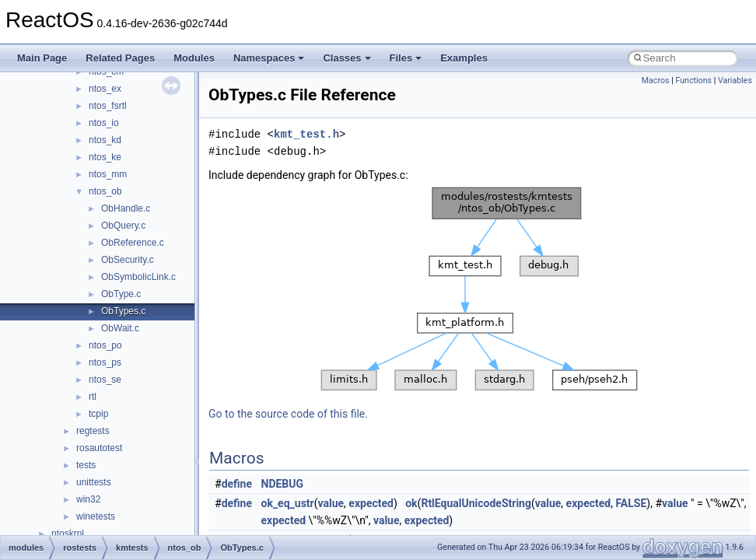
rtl (93, 397)
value (331, 503)
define (237, 484)
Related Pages (120, 58)
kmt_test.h (306, 134)
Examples (464, 58)
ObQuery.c (123, 226)
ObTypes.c (123, 311)
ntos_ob (105, 191)
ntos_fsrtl (108, 106)
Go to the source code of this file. (288, 414)
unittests (94, 482)
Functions (693, 80)
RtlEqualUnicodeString (476, 503)
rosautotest (99, 448)
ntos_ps (105, 362)
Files (406, 58)
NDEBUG (283, 484)
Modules (194, 58)
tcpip (98, 414)
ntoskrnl (68, 534)
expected (371, 503)
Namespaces (269, 58)
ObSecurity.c (128, 260)
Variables (735, 80)
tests (86, 465)
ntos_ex (105, 89)
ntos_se (105, 380)
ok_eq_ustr (288, 503)
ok (411, 503)
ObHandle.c (126, 208)
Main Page (42, 58)
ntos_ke (105, 157)
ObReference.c (133, 243)
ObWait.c (120, 328)
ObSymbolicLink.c (138, 277)
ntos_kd (105, 140)
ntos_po (105, 345)
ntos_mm (108, 174)
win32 (88, 499)
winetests (96, 516)
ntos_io (104, 123)
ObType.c (121, 294)
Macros (656, 80)
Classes (346, 58)
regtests (93, 431)
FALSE (631, 503)
